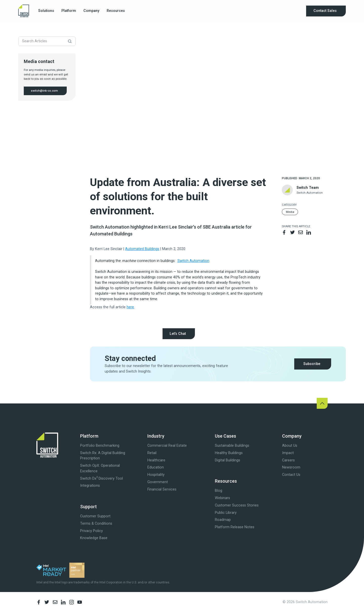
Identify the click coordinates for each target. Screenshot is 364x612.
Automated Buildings (142, 249)
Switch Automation (193, 261)
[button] (46, 11)
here (130, 307)
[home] (24, 11)
